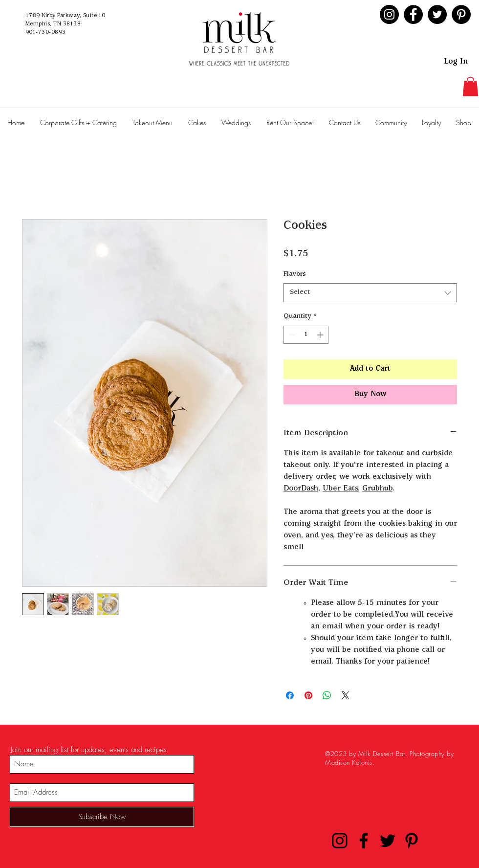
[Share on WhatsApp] (327, 695)
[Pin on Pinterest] (308, 695)
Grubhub (377, 489)
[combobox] (370, 293)
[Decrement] (291, 335)
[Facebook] (413, 14)
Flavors (295, 274)
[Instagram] (389, 14)
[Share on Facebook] (290, 695)
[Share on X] (346, 695)
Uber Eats (340, 489)
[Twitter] (437, 14)
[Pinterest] (461, 14)
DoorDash (301, 489)
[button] (470, 86)
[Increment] (321, 335)
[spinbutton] (306, 335)
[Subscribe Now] (102, 817)
